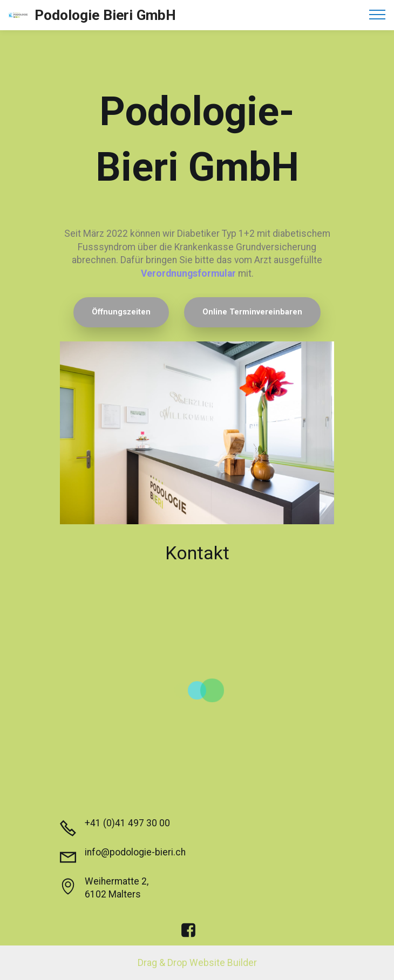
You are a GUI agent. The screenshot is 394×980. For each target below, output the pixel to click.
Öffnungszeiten (121, 312)
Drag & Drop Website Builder (197, 963)
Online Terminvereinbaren (252, 312)
